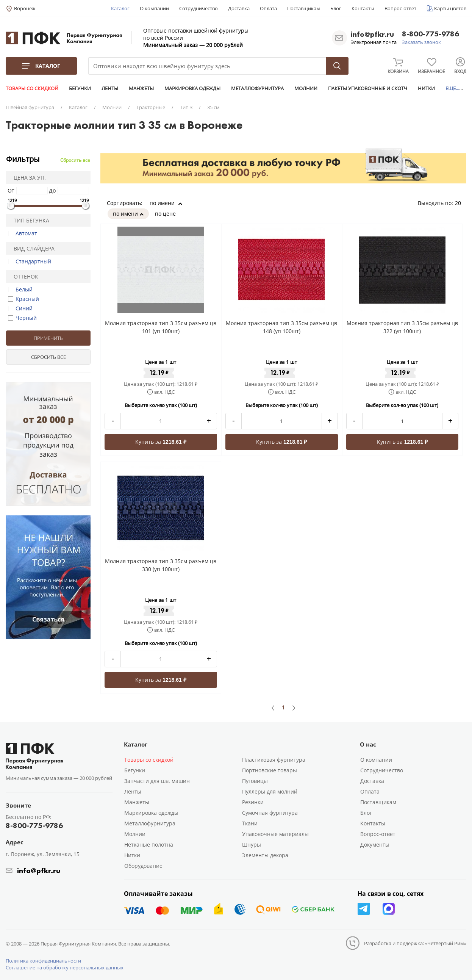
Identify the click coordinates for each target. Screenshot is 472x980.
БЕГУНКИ (80, 88)
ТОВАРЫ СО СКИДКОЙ (32, 88)
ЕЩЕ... (452, 88)
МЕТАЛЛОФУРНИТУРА (257, 88)
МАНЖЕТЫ (141, 88)
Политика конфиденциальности (43, 961)
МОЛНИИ (306, 88)
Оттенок (23, 276)
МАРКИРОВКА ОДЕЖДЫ (192, 88)
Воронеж (25, 8)
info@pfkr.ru (372, 34)
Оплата (268, 8)
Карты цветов (450, 8)
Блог (336, 8)
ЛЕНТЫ (110, 88)
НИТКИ (426, 88)
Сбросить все (75, 160)
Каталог (120, 8)
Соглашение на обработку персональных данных (65, 967)
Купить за (161, 442)
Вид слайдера (32, 248)
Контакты (363, 8)
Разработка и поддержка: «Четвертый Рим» (415, 943)
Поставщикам (304, 8)
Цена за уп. (27, 178)
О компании (154, 8)
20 (461, 203)
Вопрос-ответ (400, 8)
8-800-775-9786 (431, 34)
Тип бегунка (29, 220)
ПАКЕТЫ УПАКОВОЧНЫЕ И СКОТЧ (368, 88)
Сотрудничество (198, 8)
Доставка (239, 8)
